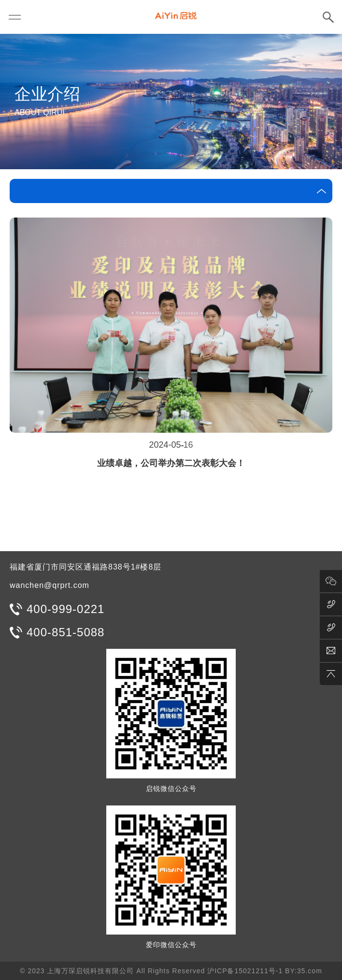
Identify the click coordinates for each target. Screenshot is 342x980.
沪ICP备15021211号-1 (245, 971)
